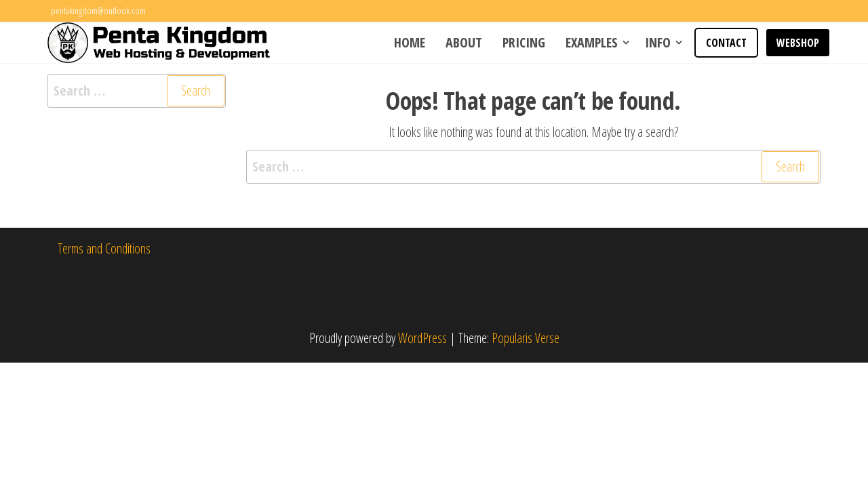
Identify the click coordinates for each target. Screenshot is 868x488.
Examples (592, 42)
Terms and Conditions (104, 248)
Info (658, 42)
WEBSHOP (798, 43)
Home (410, 42)
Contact (726, 43)
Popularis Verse (526, 338)
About (464, 42)
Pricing (524, 42)
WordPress (422, 338)
